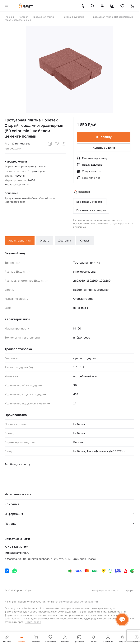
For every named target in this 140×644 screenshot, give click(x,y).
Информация (14, 514)
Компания (12, 504)
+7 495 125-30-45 (16, 546)
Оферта (130, 590)
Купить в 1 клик (104, 148)
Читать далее (33, 622)
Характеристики (20, 240)
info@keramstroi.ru (17, 553)
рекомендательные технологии (78, 602)
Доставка (65, 240)
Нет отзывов (21, 144)
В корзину (104, 137)
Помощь (10, 524)
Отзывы (85, 240)
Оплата (45, 240)
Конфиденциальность (105, 590)
